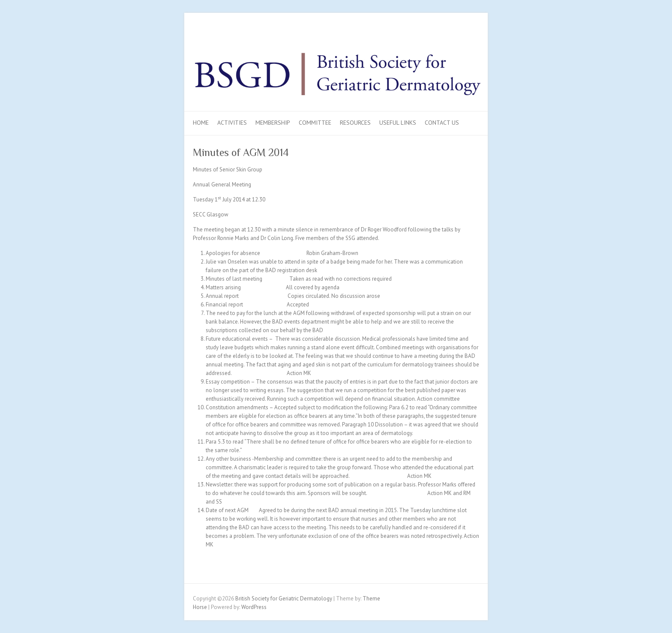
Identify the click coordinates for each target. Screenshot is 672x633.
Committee (315, 123)
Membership (273, 123)
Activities (232, 123)
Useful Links (398, 123)
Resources (355, 123)
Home (201, 123)
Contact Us (442, 123)
